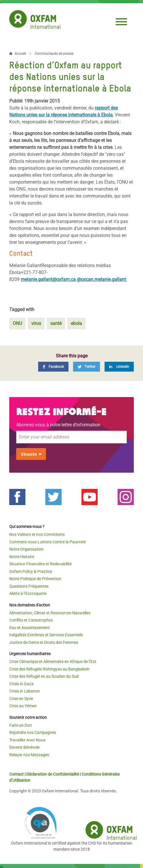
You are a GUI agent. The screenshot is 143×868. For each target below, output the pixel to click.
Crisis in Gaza (21, 684)
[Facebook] (53, 367)
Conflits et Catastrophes (31, 620)
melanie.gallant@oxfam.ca (49, 279)
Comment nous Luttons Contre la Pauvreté (48, 542)
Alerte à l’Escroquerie (28, 593)
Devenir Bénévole (24, 747)
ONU (17, 323)
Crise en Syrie (21, 699)
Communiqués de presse (54, 54)
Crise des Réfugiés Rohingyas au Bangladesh (49, 669)
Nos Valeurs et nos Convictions (37, 534)
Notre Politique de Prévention (35, 579)
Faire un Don (21, 725)
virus (36, 323)
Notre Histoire (22, 557)
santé (56, 323)
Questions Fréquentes (29, 586)
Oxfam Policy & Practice (31, 571)
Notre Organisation (26, 549)
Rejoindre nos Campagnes (33, 732)
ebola (76, 323)
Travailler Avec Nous (27, 740)
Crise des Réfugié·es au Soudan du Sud (44, 676)
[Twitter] (87, 367)
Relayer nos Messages (29, 755)
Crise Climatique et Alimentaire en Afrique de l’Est (53, 661)
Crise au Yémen (23, 706)
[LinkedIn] (119, 367)
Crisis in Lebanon (25, 691)
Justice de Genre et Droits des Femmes (44, 642)
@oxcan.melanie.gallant (102, 279)
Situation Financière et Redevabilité (40, 564)
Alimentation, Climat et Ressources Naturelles (50, 613)
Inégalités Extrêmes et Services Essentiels (46, 635)
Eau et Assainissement (29, 628)
